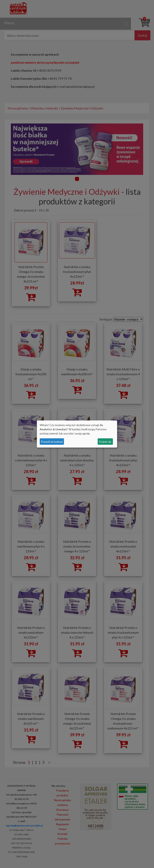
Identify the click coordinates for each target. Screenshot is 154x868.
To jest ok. (105, 442)
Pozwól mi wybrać (52, 442)
